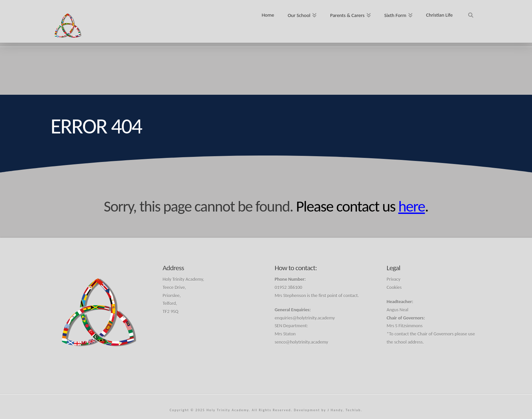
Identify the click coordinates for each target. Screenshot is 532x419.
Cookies (394, 287)
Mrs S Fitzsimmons (405, 326)
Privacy (394, 279)
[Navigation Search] (470, 13)
